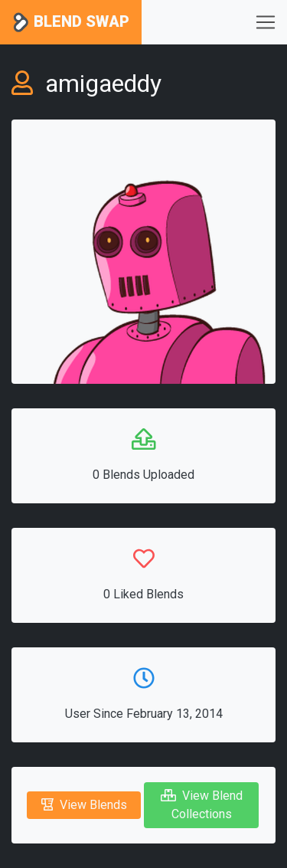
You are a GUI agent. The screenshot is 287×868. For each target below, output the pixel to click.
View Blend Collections (202, 805)
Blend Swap (71, 23)
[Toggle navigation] (266, 22)
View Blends (84, 805)
